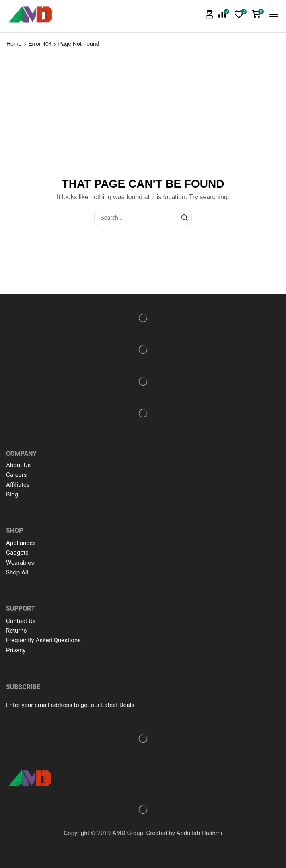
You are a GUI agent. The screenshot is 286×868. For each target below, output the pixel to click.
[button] (210, 14)
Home (14, 44)
